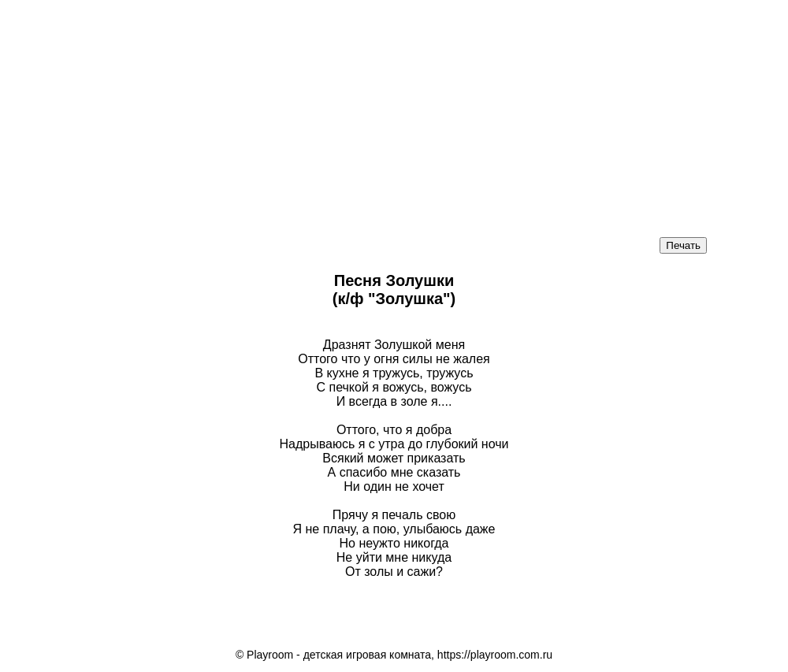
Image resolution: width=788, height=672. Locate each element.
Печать (683, 245)
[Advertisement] (394, 110)
